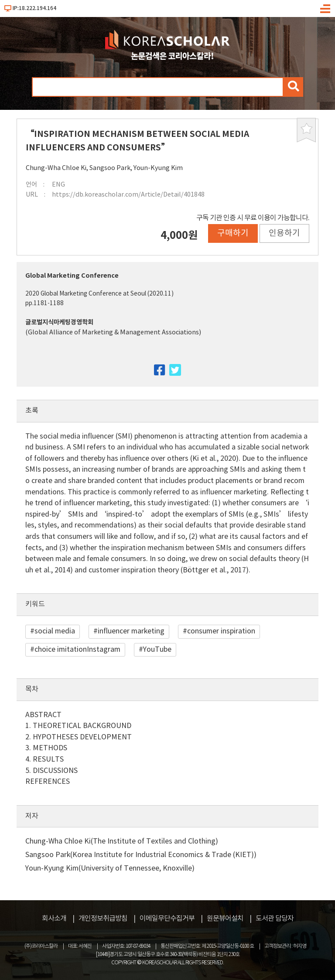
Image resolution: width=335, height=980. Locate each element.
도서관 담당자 (275, 919)
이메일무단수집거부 (167, 919)
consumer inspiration (221, 631)
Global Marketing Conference (72, 276)
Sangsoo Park (110, 168)
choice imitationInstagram (77, 650)
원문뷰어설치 (225, 919)
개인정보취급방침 (103, 919)
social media (55, 631)
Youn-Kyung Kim (158, 168)
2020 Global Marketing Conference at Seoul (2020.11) (99, 294)
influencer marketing (131, 631)
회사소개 (54, 919)
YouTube (157, 650)
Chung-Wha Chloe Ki (56, 168)
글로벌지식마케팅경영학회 (59, 322)
